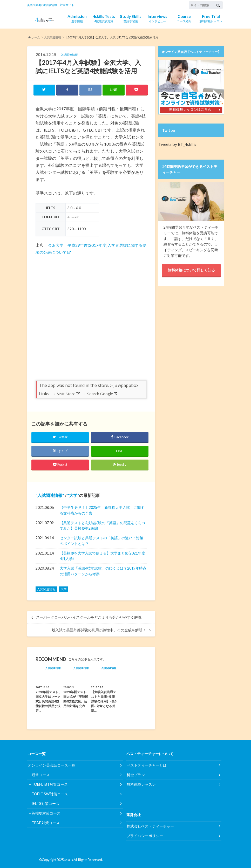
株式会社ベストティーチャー (150, 826)
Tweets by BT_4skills (176, 144)
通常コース (41, 775)
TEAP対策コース (46, 823)
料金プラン (136, 775)
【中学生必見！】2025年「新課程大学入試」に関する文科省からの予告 (102, 511)
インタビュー (157, 18)
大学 (73, 495)
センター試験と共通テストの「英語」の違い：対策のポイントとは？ (101, 541)
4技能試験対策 (104, 18)
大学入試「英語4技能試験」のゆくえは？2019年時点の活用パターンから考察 (103, 572)
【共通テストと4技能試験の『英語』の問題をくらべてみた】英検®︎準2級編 (103, 526)
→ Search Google (98, 394)
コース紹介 (184, 18)
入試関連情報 (50, 495)
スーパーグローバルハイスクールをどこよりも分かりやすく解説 (89, 618)
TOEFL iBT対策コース (50, 785)
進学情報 (77, 18)
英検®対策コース (46, 814)
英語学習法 (131, 18)
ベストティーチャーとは (147, 766)
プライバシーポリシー (145, 836)
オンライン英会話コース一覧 (52, 766)
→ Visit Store (64, 394)
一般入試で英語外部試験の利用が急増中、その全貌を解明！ (97, 630)
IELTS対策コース (46, 804)
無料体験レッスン (211, 18)
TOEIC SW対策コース (50, 794)
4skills (68, 860)
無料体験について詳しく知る (191, 270)
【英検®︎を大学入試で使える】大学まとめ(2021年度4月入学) (102, 556)
